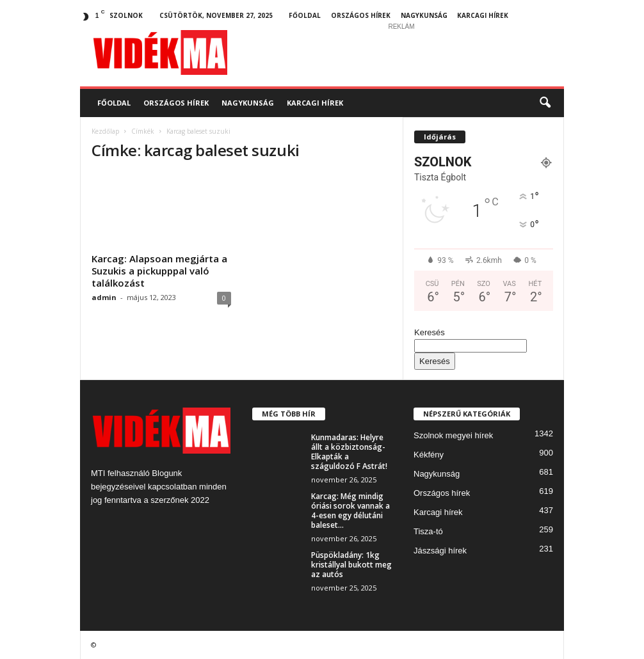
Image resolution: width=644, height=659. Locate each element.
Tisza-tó (428, 531)
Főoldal (305, 15)
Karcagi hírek (483, 15)
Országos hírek (361, 15)
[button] (545, 103)
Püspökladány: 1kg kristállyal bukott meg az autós (351, 565)
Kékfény (429, 455)
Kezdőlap (105, 131)
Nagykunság (424, 15)
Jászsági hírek (440, 551)
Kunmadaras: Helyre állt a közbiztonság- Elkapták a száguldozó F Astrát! (349, 452)
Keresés (430, 332)
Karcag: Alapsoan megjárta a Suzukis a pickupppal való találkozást (159, 271)
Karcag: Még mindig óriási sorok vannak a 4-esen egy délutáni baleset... (350, 511)
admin (104, 297)
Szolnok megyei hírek (453, 435)
